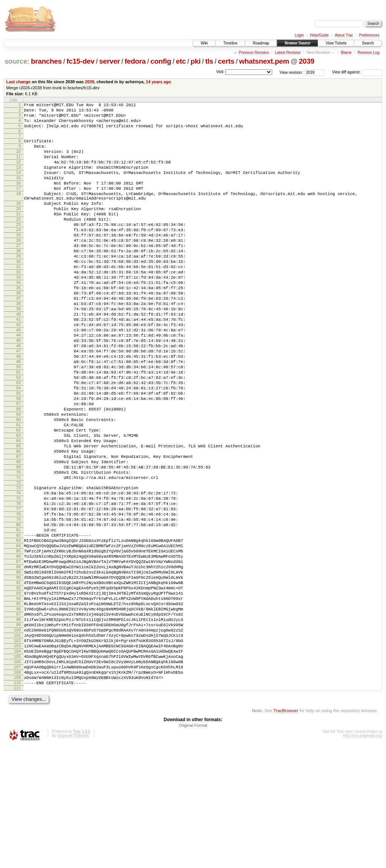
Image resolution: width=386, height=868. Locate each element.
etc (181, 61)
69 (18, 543)
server (110, 61)
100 (17, 740)
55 (18, 453)
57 (18, 466)
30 (18, 293)
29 (18, 287)
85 (18, 644)
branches (46, 61)
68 (18, 536)
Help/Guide (319, 35)
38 (18, 344)
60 (18, 485)
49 (18, 415)
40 (18, 357)
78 (18, 599)
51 (18, 427)
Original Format (193, 847)
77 (18, 592)
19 (18, 223)
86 (18, 650)
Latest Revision (288, 53)
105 (17, 772)
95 (18, 708)
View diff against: (357, 72)
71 (18, 555)
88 (18, 663)
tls (209, 61)
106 (17, 778)
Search (368, 43)
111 (17, 810)
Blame (346, 53)
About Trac (344, 35)
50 (18, 421)
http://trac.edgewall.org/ (363, 858)
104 (17, 765)
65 (18, 517)
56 (18, 459)
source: (17, 61)
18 (18, 211)
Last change (18, 82)
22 (18, 242)
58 (18, 472)
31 (18, 299)
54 (18, 447)
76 (18, 586)
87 (18, 656)
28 (18, 280)
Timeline (230, 43)
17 (18, 204)
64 (18, 511)
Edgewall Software (73, 858)
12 (18, 172)
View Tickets (336, 43)
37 (18, 338)
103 (17, 759)
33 (18, 312)
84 (18, 637)
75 (18, 580)
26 (18, 267)
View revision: (291, 72)
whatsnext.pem (264, 61)
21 (18, 235)
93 (18, 695)
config (161, 61)
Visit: (220, 72)
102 (17, 752)
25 (18, 261)
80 (18, 612)
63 (18, 504)
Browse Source (297, 43)
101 (17, 746)
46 (18, 395)
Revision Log (369, 53)
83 (18, 631)
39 (18, 351)
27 (18, 274)
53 (18, 440)
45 (18, 389)
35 (18, 325)
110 (17, 804)
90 (18, 676)
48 (18, 408)
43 (18, 376)
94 (18, 701)
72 (18, 562)
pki (195, 61)
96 (18, 714)
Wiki (204, 43)
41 (18, 363)
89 (18, 669)
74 (18, 573)
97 (18, 720)
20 (18, 229)
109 (17, 797)
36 (18, 331)
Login (299, 35)
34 (18, 319)
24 (18, 255)
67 (18, 530)
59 (18, 479)
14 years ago (159, 82)
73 (18, 567)
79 (18, 605)
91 (18, 682)
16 (18, 198)
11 (18, 166)
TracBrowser (286, 832)
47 (18, 402)
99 (18, 733)
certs (226, 61)
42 (18, 370)
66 (18, 523)
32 (18, 306)
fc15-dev (80, 61)
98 (18, 727)
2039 (307, 61)
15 (18, 191)
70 (18, 549)
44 (18, 383)
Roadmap (261, 43)
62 (18, 498)
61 (18, 491)
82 (18, 624)
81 (18, 618)
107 (17, 784)
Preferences (369, 35)
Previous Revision (254, 53)
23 (18, 248)
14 (18, 185)
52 (18, 434)
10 (18, 159)
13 (18, 178)
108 (17, 791)
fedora (135, 61)
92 (18, 688)
